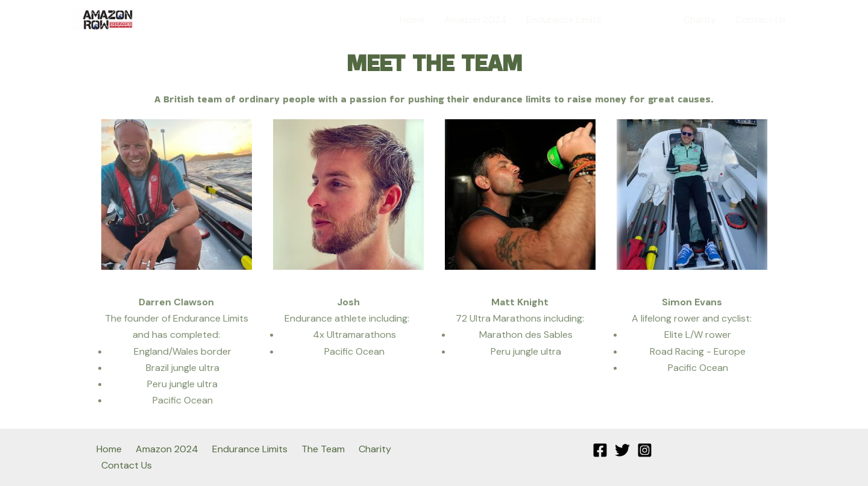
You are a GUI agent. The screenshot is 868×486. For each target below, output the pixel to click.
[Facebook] (600, 450)
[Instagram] (645, 450)
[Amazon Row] (108, 19)
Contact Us (761, 20)
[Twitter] (622, 450)
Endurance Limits (564, 20)
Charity (700, 20)
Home (412, 20)
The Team (643, 20)
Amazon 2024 (476, 20)
